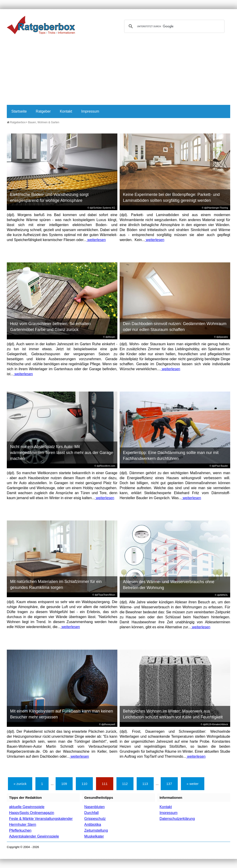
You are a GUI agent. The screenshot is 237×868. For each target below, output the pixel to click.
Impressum (90, 111)
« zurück (20, 784)
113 (145, 784)
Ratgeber (43, 111)
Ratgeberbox (16, 122)
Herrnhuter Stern (23, 825)
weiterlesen (96, 240)
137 (169, 784)
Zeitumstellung (96, 830)
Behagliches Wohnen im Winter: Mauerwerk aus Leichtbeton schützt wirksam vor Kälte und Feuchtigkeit (173, 714)
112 (125, 784)
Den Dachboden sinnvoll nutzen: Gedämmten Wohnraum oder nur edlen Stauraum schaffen (175, 327)
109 (64, 784)
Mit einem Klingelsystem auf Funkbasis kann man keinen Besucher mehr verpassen (62, 714)
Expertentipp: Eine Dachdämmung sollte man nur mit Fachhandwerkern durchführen (171, 456)
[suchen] (174, 26)
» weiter (193, 784)
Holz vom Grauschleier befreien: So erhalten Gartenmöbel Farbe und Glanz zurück (50, 327)
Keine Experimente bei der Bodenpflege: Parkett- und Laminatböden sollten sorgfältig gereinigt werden (171, 197)
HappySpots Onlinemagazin (32, 813)
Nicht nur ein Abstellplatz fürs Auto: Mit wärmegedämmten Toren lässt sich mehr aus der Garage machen (62, 453)
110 (84, 784)
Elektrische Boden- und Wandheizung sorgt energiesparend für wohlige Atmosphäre (49, 197)
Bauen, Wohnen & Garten (44, 122)
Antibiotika (93, 825)
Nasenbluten (94, 807)
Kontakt (66, 111)
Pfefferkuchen (20, 830)
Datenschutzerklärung (177, 819)
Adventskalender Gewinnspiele (34, 836)
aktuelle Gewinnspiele (27, 807)
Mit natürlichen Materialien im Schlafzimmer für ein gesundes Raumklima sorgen (56, 584)
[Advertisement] (118, 71)
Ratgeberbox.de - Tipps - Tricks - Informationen (41, 25)
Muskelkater (94, 836)
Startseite (19, 111)
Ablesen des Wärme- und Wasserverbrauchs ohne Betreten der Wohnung (169, 585)
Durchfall (91, 813)
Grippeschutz (95, 819)
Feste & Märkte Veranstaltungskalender (41, 819)
